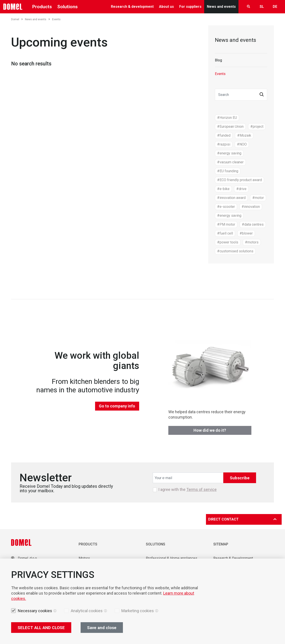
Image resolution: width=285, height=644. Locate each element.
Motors (84, 558)
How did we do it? (210, 430)
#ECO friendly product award (239, 180)
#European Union (230, 127)
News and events (221, 7)
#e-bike (223, 189)
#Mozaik (244, 135)
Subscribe (240, 478)
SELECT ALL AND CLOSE (41, 628)
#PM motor (226, 224)
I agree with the (187, 490)
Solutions (67, 7)
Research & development (132, 7)
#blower (246, 233)
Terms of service (202, 489)
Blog (218, 60)
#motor (258, 198)
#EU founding (228, 171)
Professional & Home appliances (172, 558)
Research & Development (233, 558)
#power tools (228, 242)
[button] (262, 95)
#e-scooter (226, 207)
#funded (224, 135)
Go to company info (117, 406)
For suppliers (190, 7)
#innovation (251, 207)
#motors (252, 242)
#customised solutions (235, 251)
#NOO (242, 144)
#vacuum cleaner (230, 162)
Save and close (102, 628)
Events (220, 74)
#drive (241, 189)
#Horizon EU (227, 118)
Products (42, 7)
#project (257, 127)
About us (166, 7)
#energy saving (229, 153)
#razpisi (224, 144)
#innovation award (231, 198)
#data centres (253, 224)
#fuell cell (225, 233)
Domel (17, 19)
